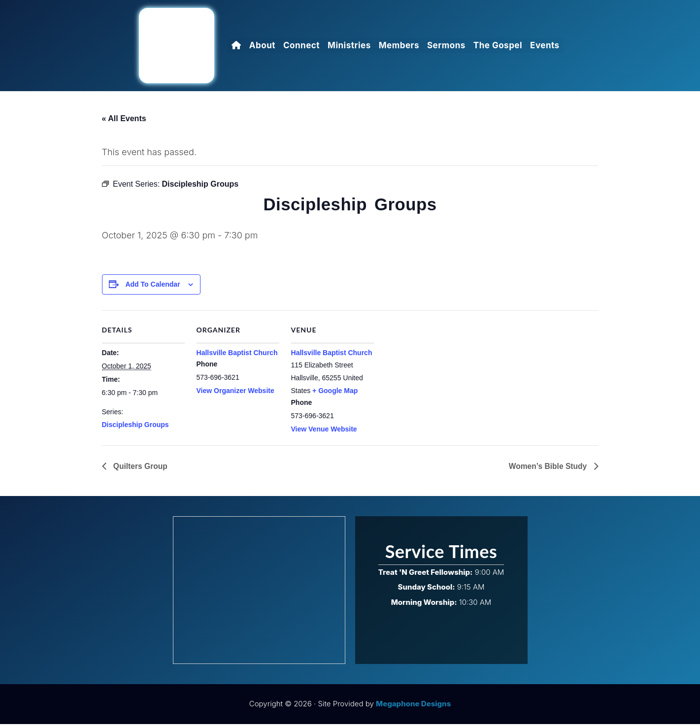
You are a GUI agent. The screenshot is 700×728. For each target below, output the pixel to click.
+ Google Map (335, 395)
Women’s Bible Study (548, 470)
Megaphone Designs (413, 708)
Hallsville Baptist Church (237, 357)
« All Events (124, 117)
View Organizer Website (235, 395)
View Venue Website (324, 433)
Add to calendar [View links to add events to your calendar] (153, 288)
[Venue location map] (438, 382)
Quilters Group (140, 470)
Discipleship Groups (135, 429)
